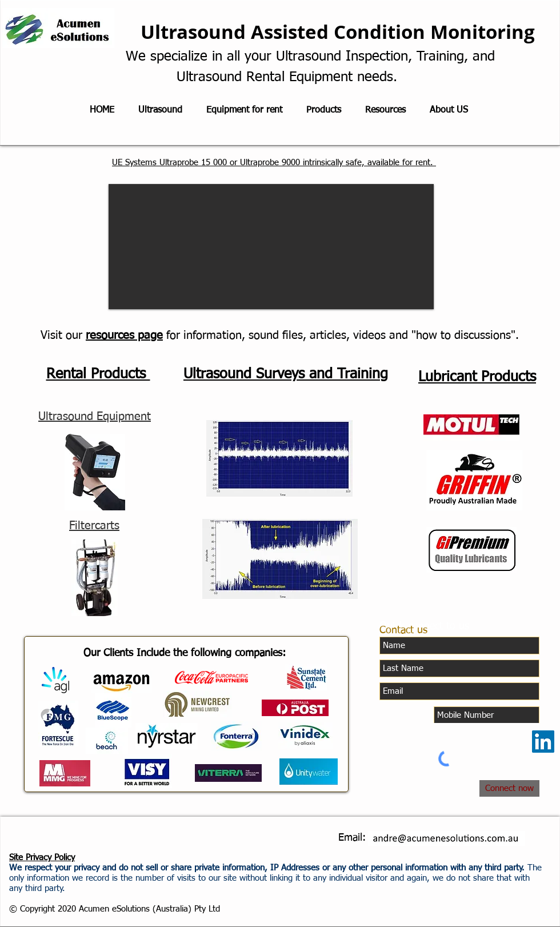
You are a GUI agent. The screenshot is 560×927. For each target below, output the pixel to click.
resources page (124, 335)
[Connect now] (509, 788)
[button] (271, 247)
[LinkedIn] (543, 742)
